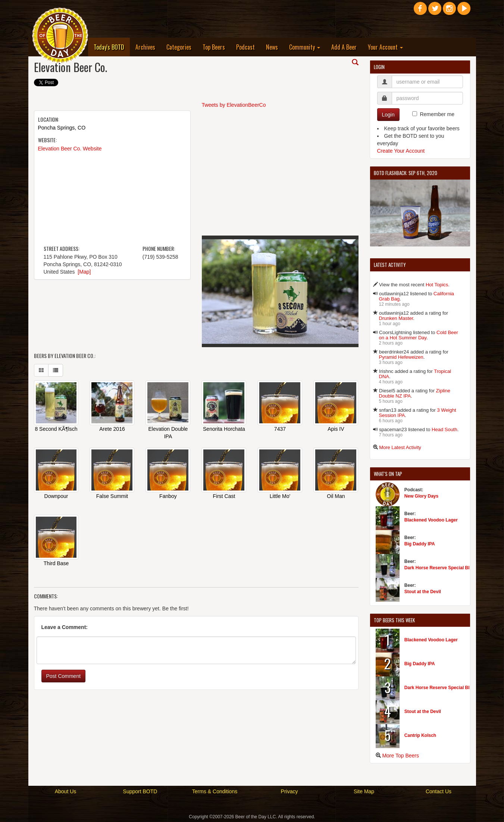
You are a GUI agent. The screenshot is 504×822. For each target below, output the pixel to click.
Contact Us (439, 791)
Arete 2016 (112, 430)
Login (388, 115)
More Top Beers (400, 756)
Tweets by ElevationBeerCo (234, 105)
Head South (444, 429)
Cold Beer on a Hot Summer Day (419, 335)
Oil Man (336, 497)
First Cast (224, 497)
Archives (145, 47)
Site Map (364, 791)
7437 (280, 430)
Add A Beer (344, 47)
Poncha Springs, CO (62, 128)
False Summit (112, 497)
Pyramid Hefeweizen (401, 357)
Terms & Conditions (215, 791)
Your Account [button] (385, 47)
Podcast (245, 47)
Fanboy (168, 497)
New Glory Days (421, 496)
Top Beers (214, 47)
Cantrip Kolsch (420, 735)
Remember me (437, 114)
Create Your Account (401, 151)
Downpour (56, 497)
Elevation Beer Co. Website (70, 149)
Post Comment (64, 677)
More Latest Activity (400, 447)
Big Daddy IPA (420, 544)
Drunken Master (396, 318)
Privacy (289, 791)
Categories (179, 47)
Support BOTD (140, 791)
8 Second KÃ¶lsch (56, 430)
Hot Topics (437, 285)
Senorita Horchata (224, 430)
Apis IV (336, 430)
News (272, 47)
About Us (66, 791)
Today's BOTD (112, 47)
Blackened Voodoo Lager (431, 520)
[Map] (84, 272)
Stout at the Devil (423, 592)
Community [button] (305, 47)
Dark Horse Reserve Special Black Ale (445, 568)
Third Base (56, 564)
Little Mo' (280, 497)
